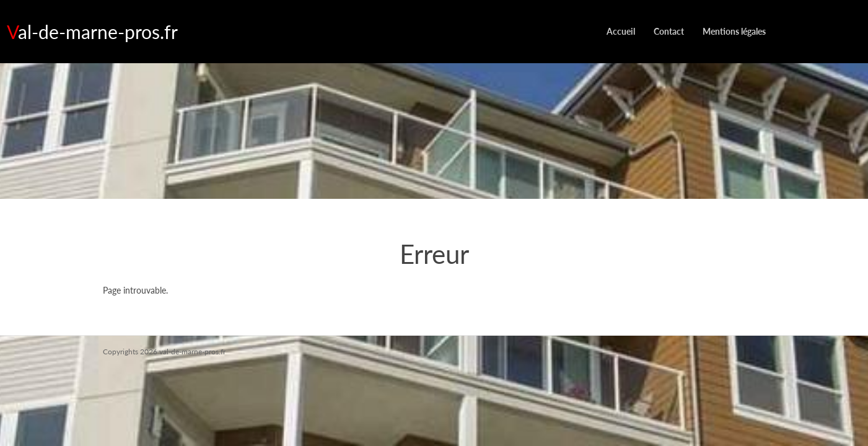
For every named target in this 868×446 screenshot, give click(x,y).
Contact (669, 31)
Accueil (621, 31)
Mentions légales (734, 31)
